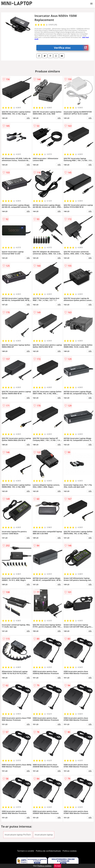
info (28, 118)
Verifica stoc (71, 48)
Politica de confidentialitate (48, 851)
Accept (58, 866)
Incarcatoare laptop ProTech (18, 835)
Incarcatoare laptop (44, 835)
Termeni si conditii (26, 851)
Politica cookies (70, 851)
